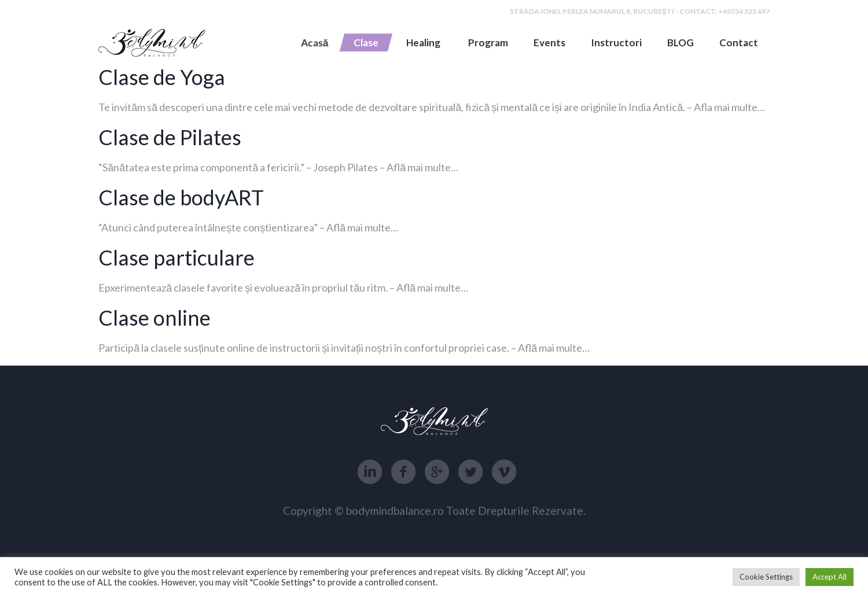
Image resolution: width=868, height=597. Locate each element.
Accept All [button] (830, 577)
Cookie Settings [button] (766, 577)
